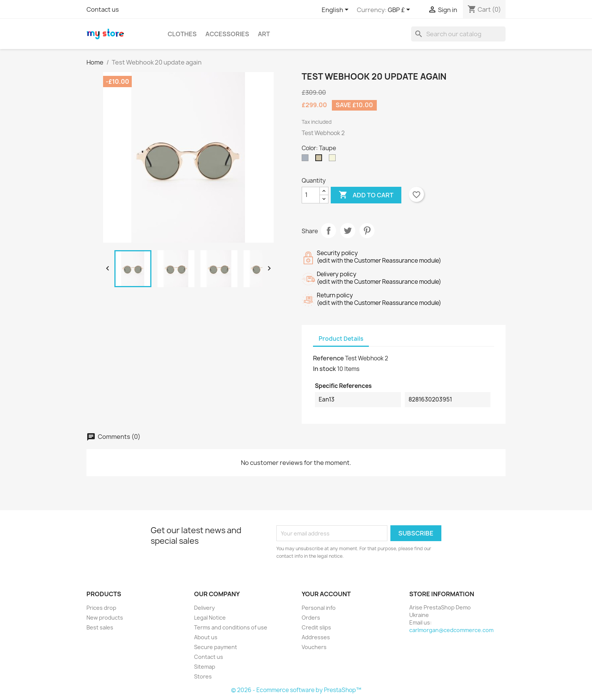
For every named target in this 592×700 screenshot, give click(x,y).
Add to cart (366, 195)
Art (264, 34)
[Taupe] (320, 160)
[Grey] (307, 160)
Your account (326, 594)
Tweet (348, 231)
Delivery (204, 608)
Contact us (103, 9)
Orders (311, 618)
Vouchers (314, 647)
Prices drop (101, 608)
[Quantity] (311, 195)
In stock (325, 369)
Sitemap (205, 667)
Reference (328, 358)
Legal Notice (210, 618)
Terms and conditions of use (231, 627)
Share (328, 231)
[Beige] (334, 160)
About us (206, 637)
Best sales (100, 627)
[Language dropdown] (336, 10)
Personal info (319, 608)
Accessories (227, 34)
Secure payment (216, 647)
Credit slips (316, 627)
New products (105, 618)
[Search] (458, 34)
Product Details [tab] (341, 339)
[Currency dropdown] (400, 10)
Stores (203, 676)
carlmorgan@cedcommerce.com (451, 630)
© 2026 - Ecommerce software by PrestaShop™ (296, 690)
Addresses (316, 637)
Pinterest (367, 231)
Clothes (182, 34)
